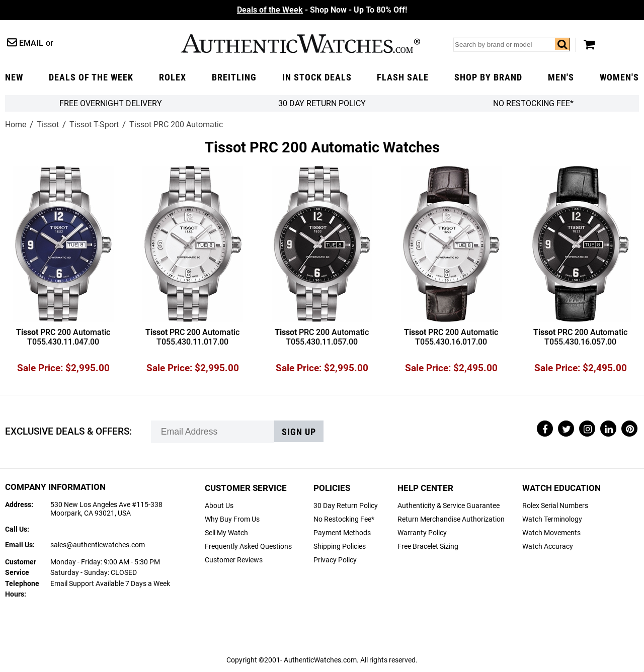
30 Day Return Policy (346, 506)
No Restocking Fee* (533, 103)
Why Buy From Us (232, 519)
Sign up (299, 432)
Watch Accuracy (548, 547)
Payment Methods (342, 533)
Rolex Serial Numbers (555, 506)
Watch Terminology (552, 519)
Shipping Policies (340, 547)
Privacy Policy (335, 560)
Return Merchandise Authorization (451, 519)
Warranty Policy (422, 533)
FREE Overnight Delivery (111, 103)
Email (31, 43)
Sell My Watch (226, 533)
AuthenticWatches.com (300, 44)
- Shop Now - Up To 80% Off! (322, 10)
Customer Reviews (234, 560)
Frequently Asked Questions (248, 547)
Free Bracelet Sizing (428, 547)
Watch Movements (551, 533)
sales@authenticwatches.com (98, 545)
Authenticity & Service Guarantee (449, 506)
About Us (219, 506)
